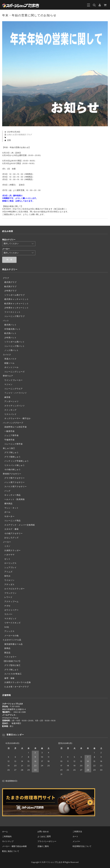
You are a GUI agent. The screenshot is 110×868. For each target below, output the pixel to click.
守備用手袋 (9, 440)
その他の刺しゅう (12, 470)
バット (6, 321)
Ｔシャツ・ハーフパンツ (16, 393)
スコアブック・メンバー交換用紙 (20, 525)
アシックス (9, 631)
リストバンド (10, 414)
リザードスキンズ (12, 623)
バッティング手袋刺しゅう (17, 461)
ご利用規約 (7, 837)
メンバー (76, 841)
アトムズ (8, 572)
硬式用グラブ (10, 282)
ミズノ (7, 546)
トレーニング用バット (15, 346)
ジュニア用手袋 (11, 436)
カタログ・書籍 (11, 529)
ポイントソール (11, 367)
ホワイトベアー (11, 610)
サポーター (9, 516)
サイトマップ (8, 841)
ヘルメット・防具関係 (15, 499)
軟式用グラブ (10, 287)
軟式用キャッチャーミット (17, 304)
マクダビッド (10, 619)
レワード (8, 597)
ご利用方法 (77, 832)
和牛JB (7, 576)
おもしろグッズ (11, 538)
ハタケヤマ (9, 555)
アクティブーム (11, 602)
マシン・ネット (11, 508)
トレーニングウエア (13, 389)
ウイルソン (9, 580)
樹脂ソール (9, 363)
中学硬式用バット (12, 329)
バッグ (7, 491)
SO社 (7, 627)
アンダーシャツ (11, 401)
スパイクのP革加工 (13, 674)
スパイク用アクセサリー (16, 487)
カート (75, 837)
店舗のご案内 (43, 846)
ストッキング (10, 410)
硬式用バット (10, 325)
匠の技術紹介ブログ (24, 135)
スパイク (7, 355)
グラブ (6, 278)
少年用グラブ (10, 291)
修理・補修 (9, 678)
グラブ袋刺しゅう (12, 457)
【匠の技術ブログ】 (12, 661)
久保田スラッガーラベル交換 (18, 682)
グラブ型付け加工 (12, 665)
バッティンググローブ (13, 423)
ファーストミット (12, 312)
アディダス (9, 585)
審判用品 (8, 504)
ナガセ (7, 606)
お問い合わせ (43, 832)
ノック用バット (11, 350)
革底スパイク (10, 359)
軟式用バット (10, 333)
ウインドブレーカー (13, 380)
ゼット (7, 559)
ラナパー (8, 614)
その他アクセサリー (13, 533)
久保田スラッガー (12, 551)
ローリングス (10, 563)
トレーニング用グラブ (15, 316)
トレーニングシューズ (15, 372)
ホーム (5, 832)
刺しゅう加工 (9, 448)
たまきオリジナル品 (12, 640)
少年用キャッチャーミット (17, 308)
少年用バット (10, 338)
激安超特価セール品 (13, 644)
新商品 (7, 648)
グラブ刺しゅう (11, 453)
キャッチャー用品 (12, 495)
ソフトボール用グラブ (15, 295)
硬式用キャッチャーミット (17, 299)
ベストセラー (10, 657)
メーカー (7, 542)
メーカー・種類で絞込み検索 (14, 846)
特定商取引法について (82, 846)
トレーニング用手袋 (13, 444)
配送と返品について (11, 851)
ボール (7, 512)
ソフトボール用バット (15, 342)
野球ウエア (8, 376)
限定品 (7, 653)
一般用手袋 (9, 431)
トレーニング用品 (12, 521)
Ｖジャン (8, 384)
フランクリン (10, 593)
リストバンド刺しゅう (15, 465)
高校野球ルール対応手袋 (16, 427)
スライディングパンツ (15, 406)
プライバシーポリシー (47, 841)
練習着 (7, 397)
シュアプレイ (10, 568)
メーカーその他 (11, 636)
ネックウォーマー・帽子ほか (18, 418)
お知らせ (11, 135)
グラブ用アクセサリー (15, 478)
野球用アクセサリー (12, 474)
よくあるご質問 (44, 837)
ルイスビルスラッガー (15, 589)
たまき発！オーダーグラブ (17, 687)
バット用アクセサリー (15, 482)
